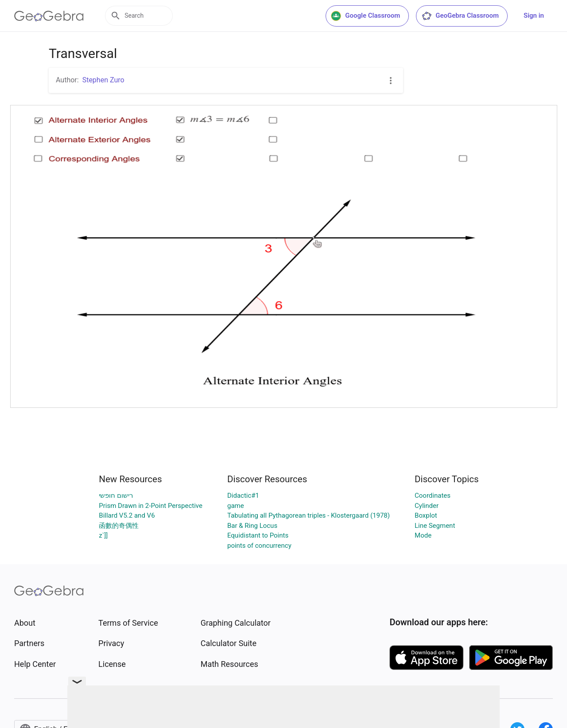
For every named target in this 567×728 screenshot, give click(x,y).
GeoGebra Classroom (460, 16)
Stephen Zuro (103, 80)
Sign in (534, 15)
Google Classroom (365, 16)
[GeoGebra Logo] (49, 16)
